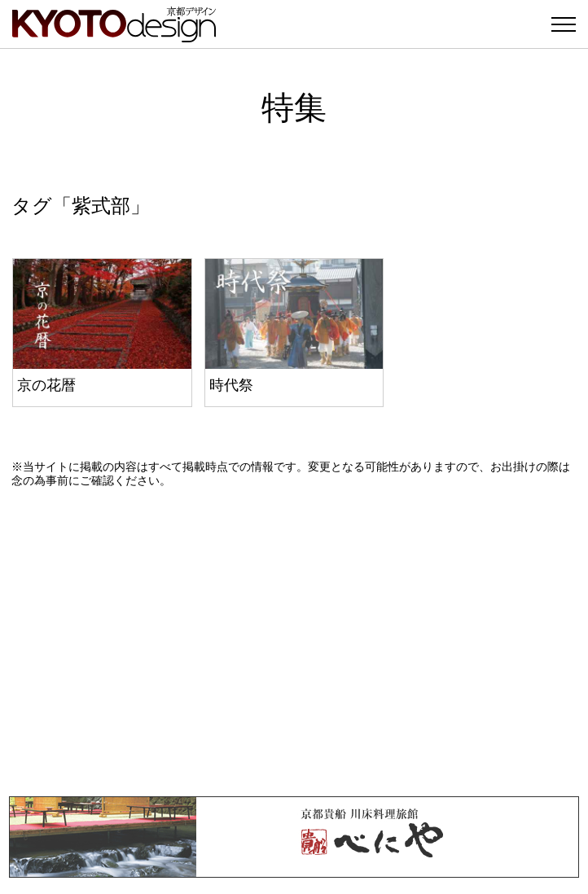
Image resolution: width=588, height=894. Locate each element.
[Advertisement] (294, 642)
